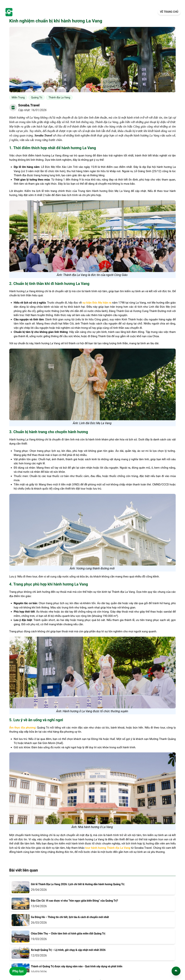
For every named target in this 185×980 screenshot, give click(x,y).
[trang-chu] (28, 12)
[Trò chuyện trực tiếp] (176, 971)
